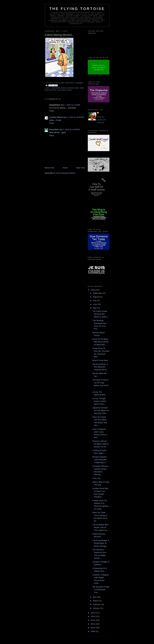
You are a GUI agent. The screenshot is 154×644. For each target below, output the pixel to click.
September (98, 293)
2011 (93, 624)
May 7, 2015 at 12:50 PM (69, 129)
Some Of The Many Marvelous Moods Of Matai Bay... (100, 342)
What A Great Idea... (101, 360)
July (95, 301)
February (97, 604)
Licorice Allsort (56, 117)
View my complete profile (102, 120)
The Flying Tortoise (77, 9)
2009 (93, 631)
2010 (93, 628)
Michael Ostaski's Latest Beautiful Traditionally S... (100, 460)
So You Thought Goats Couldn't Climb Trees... (99, 401)
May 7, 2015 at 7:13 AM (70, 105)
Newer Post (49, 168)
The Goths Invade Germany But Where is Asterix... (101, 314)
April (95, 597)
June (95, 304)
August (96, 297)
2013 (93, 616)
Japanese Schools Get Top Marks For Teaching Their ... (101, 411)
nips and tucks (65, 90)
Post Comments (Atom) (66, 173)
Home (65, 168)
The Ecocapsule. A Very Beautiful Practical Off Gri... (100, 367)
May (95, 308)
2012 (93, 620)
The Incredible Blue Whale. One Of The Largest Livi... (101, 527)
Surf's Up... (97, 478)
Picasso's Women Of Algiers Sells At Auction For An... (101, 444)
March (96, 601)
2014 (93, 613)
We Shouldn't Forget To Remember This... (101, 590)
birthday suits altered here (65, 88)
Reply (52, 111)
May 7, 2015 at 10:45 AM (73, 117)
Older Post (80, 168)
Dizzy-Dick (54, 129)
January (96, 608)
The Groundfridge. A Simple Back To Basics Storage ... (101, 543)
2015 (93, 290)
